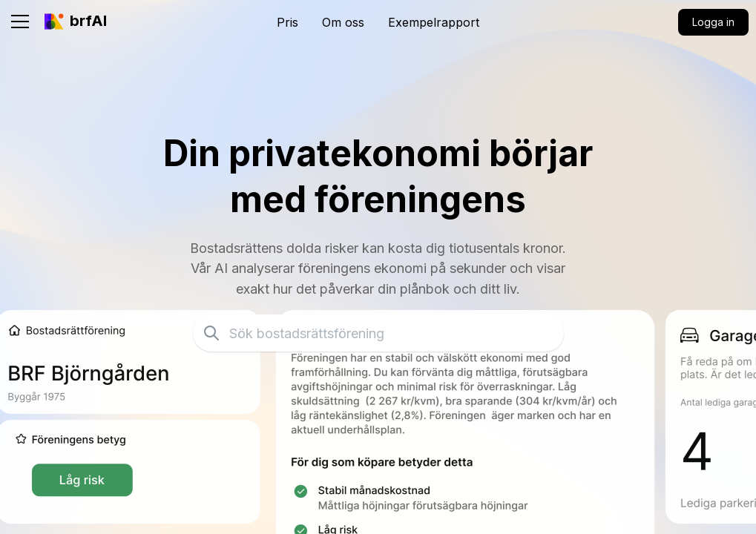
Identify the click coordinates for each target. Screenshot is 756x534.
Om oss (343, 22)
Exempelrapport (434, 22)
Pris (287, 22)
